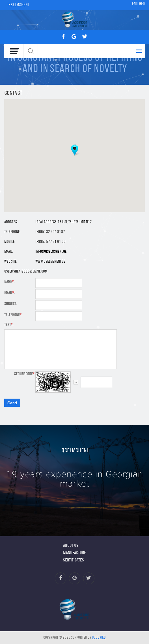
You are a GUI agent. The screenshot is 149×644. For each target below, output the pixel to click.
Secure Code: (25, 374)
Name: (9, 282)
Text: (9, 325)
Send (12, 403)
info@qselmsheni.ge (51, 252)
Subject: (10, 304)
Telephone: (13, 315)
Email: (9, 293)
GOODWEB (99, 638)
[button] (75, 150)
